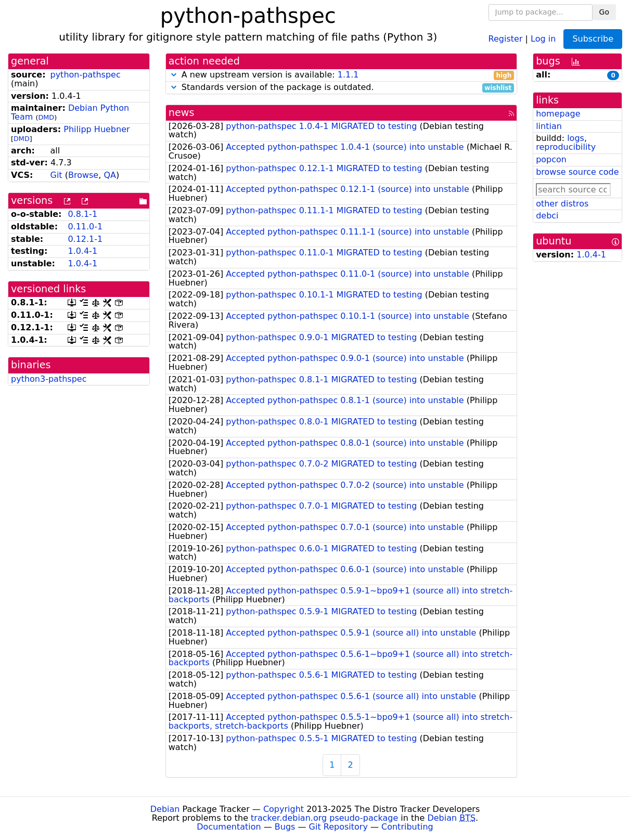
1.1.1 (348, 75)
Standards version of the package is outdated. (341, 88)
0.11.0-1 (85, 227)
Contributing (407, 827)
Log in (543, 38)
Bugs (285, 827)
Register (506, 38)
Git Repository (338, 827)
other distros (562, 204)
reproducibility (566, 147)
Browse (83, 175)
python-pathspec (85, 75)
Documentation (229, 827)
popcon (551, 159)
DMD (46, 117)
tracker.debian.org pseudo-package (324, 818)
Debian (165, 809)
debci (547, 216)
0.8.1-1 (82, 214)
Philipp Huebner (97, 129)
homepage (558, 114)
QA (110, 175)
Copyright (284, 809)
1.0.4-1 (82, 251)
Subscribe (593, 39)
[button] (174, 75)
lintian (549, 126)
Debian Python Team (70, 112)
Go (604, 12)
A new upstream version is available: (341, 75)
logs (576, 138)
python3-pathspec (49, 379)
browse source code (577, 172)
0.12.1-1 (85, 239)
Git (56, 175)
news (182, 113)
